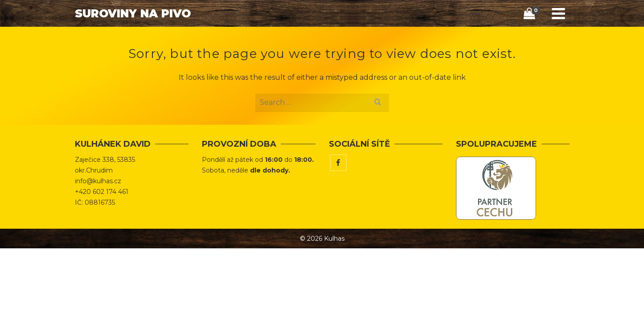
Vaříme (460, 38)
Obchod (362, 38)
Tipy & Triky (412, 38)
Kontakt (503, 38)
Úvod (324, 38)
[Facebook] (338, 197)
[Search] (535, 39)
